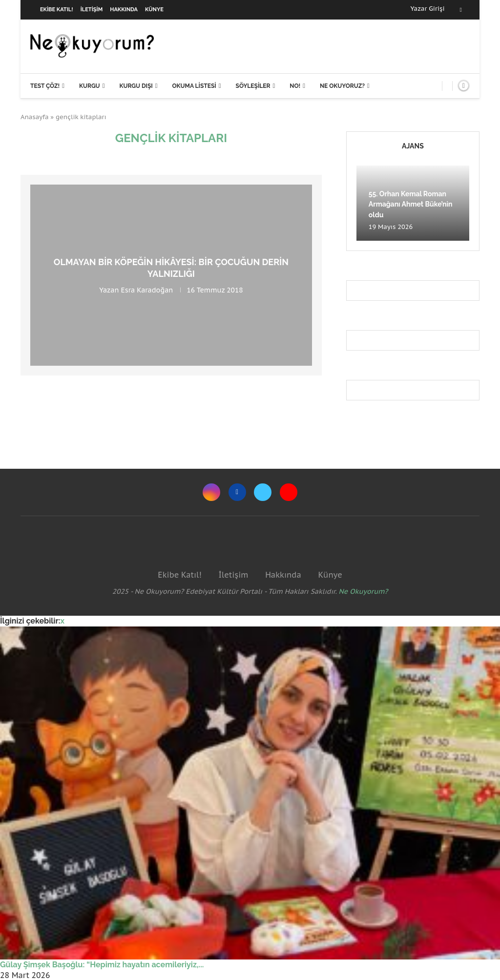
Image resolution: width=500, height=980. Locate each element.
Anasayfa (35, 117)
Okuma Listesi (194, 86)
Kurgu (90, 86)
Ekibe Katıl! (57, 10)
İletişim (92, 10)
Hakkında (124, 10)
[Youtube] (289, 492)
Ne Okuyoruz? (342, 86)
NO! (295, 86)
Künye (154, 10)
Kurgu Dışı (136, 86)
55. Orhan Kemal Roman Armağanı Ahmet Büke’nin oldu (411, 204)
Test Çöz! (45, 86)
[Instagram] (211, 492)
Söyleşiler (253, 86)
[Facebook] (461, 10)
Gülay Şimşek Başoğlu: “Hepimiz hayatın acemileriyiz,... (102, 965)
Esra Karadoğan (147, 290)
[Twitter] (263, 492)
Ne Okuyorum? (364, 591)
